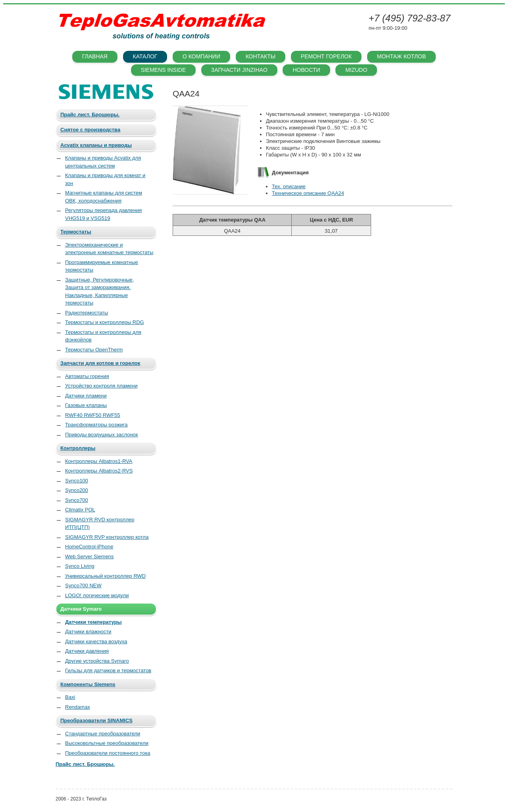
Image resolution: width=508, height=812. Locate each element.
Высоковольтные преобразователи (107, 743)
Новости (306, 70)
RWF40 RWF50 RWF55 (93, 415)
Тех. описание (289, 186)
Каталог (145, 56)
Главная (95, 56)
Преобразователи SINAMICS (96, 720)
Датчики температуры (93, 622)
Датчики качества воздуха (96, 641)
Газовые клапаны (86, 405)
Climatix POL (80, 510)
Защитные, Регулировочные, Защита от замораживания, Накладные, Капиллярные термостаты (99, 291)
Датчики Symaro (81, 609)
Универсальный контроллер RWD (105, 576)
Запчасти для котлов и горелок (100, 363)
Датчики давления (87, 651)
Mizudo (356, 70)
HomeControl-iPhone (89, 547)
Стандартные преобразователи (103, 734)
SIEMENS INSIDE (164, 70)
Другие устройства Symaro (97, 661)
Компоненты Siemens (88, 684)
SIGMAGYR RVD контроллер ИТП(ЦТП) (100, 524)
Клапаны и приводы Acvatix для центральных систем (103, 162)
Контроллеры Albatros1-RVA (99, 461)
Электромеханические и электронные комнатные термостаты (109, 249)
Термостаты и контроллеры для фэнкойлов (103, 336)
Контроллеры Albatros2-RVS (99, 471)
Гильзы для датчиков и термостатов (108, 670)
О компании (201, 56)
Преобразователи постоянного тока (108, 753)
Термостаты (76, 232)
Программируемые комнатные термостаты (102, 266)
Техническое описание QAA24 (308, 193)
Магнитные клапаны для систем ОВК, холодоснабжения (104, 197)
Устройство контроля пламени (101, 386)
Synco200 (77, 490)
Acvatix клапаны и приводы (96, 145)
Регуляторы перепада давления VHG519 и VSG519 (103, 214)
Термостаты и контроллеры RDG (105, 322)
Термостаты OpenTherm (94, 350)
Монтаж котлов (401, 56)
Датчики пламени (86, 396)
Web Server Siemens (89, 556)
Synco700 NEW (83, 585)
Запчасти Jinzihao (239, 70)
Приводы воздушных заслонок (102, 435)
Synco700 (77, 500)
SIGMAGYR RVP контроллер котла (107, 537)
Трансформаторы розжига (96, 425)
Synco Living (80, 566)
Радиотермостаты (87, 313)
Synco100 (77, 481)
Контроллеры (78, 448)
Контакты (261, 56)
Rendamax (78, 707)
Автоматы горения (87, 376)
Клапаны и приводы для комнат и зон (105, 179)
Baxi (70, 697)
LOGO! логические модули (97, 595)
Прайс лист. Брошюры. (90, 115)
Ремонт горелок (326, 56)
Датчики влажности (88, 632)
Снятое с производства (90, 130)
